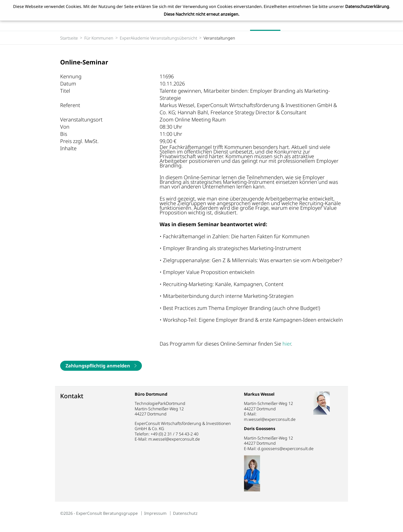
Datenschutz (185, 513)
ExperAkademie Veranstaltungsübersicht (158, 38)
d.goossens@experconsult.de (292, 449)
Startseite (69, 38)
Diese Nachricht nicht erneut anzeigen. (201, 14)
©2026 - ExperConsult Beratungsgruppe (99, 513)
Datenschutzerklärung (367, 6)
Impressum (155, 513)
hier (287, 344)
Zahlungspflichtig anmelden (98, 366)
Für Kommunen (99, 38)
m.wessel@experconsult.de (174, 439)
